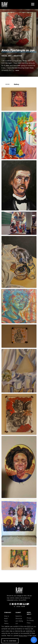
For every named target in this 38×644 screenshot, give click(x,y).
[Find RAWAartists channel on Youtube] (18, 604)
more (17, 70)
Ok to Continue (10, 641)
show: (8, 84)
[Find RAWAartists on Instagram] (11, 604)
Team (6, 621)
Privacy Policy (23, 636)
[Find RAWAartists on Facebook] (13, 604)
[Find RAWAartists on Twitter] (16, 604)
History (6, 623)
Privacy (29, 618)
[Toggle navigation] (33, 5)
